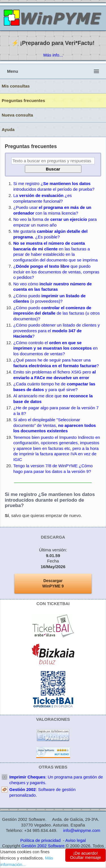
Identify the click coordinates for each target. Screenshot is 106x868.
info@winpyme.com (82, 830)
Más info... (53, 55)
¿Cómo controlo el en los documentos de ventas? (55, 348)
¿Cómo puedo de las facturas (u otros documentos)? (57, 313)
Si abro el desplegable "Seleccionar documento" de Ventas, (55, 425)
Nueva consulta (17, 115)
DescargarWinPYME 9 (53, 583)
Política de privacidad (41, 840)
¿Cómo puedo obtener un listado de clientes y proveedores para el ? (57, 331)
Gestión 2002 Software (43, 846)
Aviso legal (75, 840)
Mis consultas (16, 86)
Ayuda (8, 129)
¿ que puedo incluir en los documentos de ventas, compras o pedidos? (56, 272)
